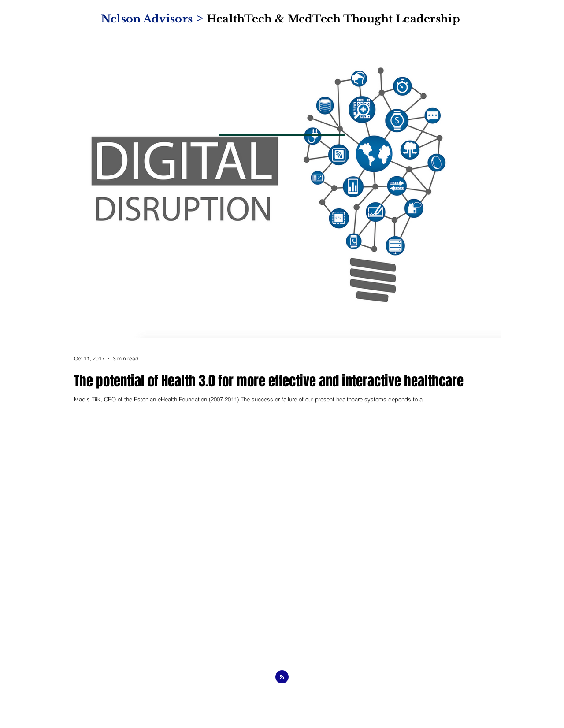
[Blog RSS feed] (282, 677)
